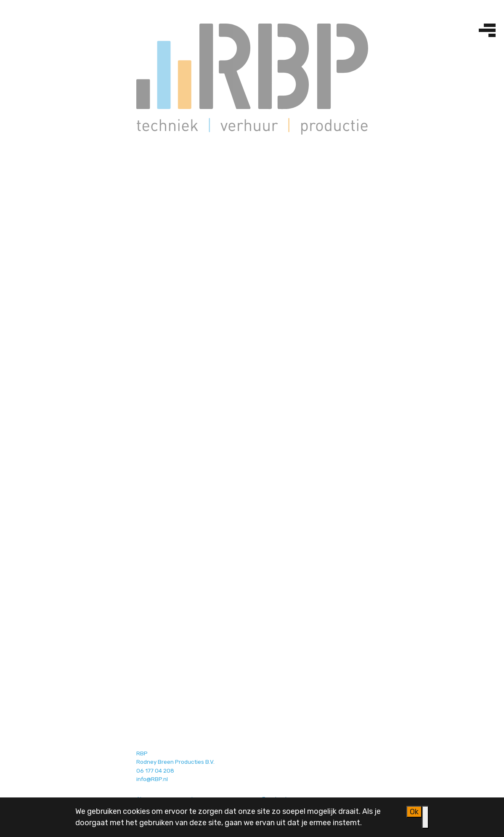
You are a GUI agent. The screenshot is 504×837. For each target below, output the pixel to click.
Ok (414, 812)
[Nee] (425, 817)
